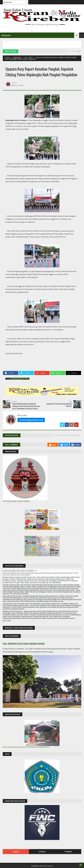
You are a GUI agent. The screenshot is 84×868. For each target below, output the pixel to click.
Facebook (76, 445)
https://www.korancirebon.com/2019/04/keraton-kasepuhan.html (26, 747)
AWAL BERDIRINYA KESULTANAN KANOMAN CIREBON (24, 644)
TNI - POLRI (29, 57)
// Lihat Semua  (75, 51)
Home (8, 57)
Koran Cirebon (48, 866)
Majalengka (17, 57)
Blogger (53, 445)
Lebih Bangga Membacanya (31, 420)
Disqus (64, 445)
